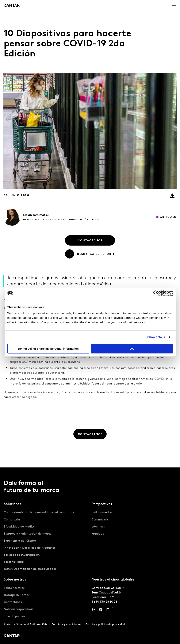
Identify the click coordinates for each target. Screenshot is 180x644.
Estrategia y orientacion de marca (28, 534)
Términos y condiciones (67, 625)
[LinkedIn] (108, 610)
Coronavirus (100, 520)
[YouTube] (114, 610)
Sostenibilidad (14, 562)
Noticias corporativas (19, 609)
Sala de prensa (14, 616)
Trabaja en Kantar (17, 595)
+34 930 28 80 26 (105, 602)
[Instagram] (94, 610)
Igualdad (98, 534)
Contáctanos (13, 602)
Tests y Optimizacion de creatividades (30, 569)
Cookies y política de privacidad (105, 625)
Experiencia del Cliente (20, 541)
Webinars (98, 527)
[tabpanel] (46, 541)
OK (132, 349)
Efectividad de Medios (19, 527)
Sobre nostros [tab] (15, 580)
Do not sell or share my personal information (48, 349)
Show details (156, 337)
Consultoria (12, 520)
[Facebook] (101, 610)
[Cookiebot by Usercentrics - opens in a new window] (156, 293)
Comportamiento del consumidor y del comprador (39, 513)
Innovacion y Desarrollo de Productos (30, 548)
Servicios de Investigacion (22, 555)
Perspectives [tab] (102, 504)
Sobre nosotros (14, 588)
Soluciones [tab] (12, 504)
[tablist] (90, 556)
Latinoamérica (102, 513)
